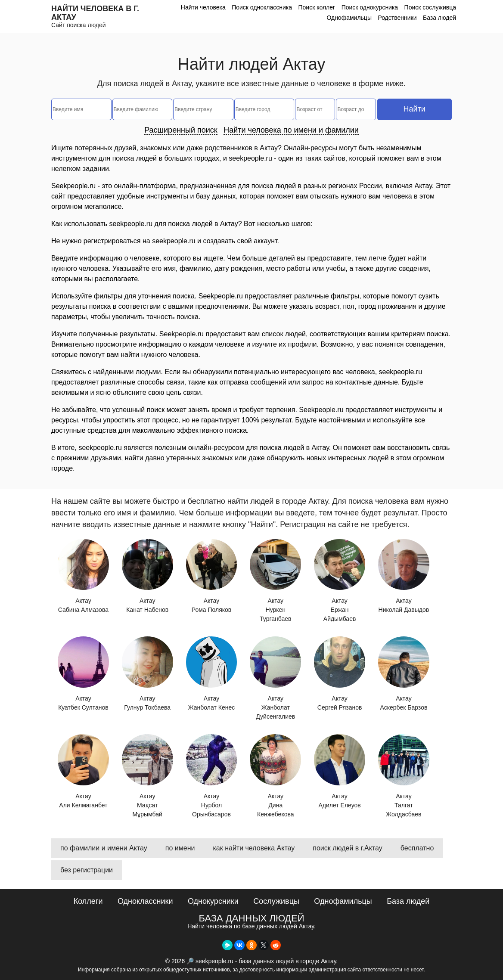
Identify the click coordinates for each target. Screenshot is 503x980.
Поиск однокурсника (370, 7)
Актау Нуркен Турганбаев (275, 581)
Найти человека (203, 7)
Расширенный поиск (181, 130)
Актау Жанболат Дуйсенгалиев (275, 678)
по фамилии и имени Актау (104, 848)
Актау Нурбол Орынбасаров (212, 776)
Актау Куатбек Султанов (83, 674)
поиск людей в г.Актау (348, 848)
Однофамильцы (349, 18)
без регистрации (87, 870)
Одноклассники (145, 901)
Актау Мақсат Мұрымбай (147, 776)
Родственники (397, 18)
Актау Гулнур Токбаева (147, 674)
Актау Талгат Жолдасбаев (404, 776)
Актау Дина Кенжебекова (275, 776)
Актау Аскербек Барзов (404, 674)
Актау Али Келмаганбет (83, 771)
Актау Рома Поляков (212, 576)
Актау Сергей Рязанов (340, 674)
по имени (180, 848)
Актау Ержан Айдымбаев (340, 581)
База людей (439, 18)
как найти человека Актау (254, 848)
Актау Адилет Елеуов (340, 771)
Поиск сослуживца (430, 7)
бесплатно (417, 848)
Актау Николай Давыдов (404, 576)
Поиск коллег (317, 7)
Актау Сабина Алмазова (83, 576)
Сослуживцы (276, 901)
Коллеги (88, 901)
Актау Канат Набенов (147, 576)
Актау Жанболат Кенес (212, 674)
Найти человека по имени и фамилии (291, 130)
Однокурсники (213, 901)
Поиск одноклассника (262, 7)
